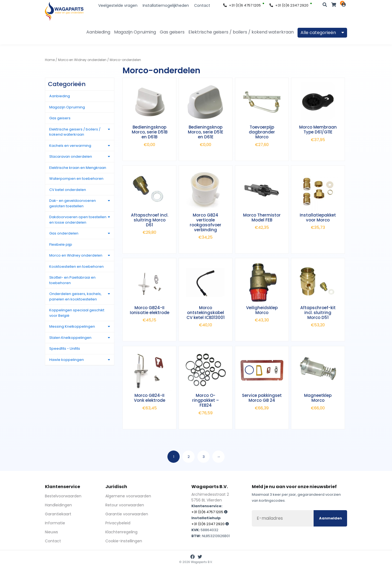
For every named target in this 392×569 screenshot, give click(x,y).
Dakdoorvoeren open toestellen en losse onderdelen (78, 220)
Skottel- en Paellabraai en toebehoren (72, 280)
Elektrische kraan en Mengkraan (78, 168)
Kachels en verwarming (70, 146)
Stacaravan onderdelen (71, 156)
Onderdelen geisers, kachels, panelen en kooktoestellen (75, 296)
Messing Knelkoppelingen (72, 326)
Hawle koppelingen (67, 360)
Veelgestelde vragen (118, 5)
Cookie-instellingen (124, 541)
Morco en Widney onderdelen (82, 60)
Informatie (55, 523)
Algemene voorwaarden (128, 496)
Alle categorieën (322, 33)
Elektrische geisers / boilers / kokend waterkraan (241, 32)
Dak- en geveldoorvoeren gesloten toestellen (73, 203)
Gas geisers (172, 32)
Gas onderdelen (64, 233)
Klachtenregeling (121, 532)
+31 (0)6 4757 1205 (242, 5)
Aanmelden (330, 518)
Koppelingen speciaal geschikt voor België (77, 313)
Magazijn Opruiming (135, 32)
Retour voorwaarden (125, 505)
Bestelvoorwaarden (63, 496)
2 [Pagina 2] (189, 457)
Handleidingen (58, 505)
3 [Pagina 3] (204, 457)
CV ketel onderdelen (68, 190)
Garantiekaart (58, 514)
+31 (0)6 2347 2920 (289, 5)
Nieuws (51, 532)
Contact (202, 5)
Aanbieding (98, 32)
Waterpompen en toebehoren (76, 179)
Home (50, 60)
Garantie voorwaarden (127, 514)
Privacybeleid (118, 523)
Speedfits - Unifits (65, 349)
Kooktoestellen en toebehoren (76, 267)
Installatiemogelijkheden (166, 5)
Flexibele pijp (61, 244)
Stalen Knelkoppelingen (70, 338)
